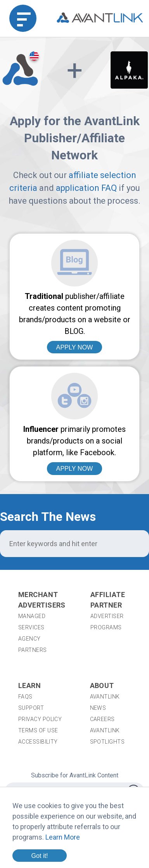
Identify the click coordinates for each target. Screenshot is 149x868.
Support (31, 708)
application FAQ (86, 188)
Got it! (39, 856)
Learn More (63, 837)
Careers (102, 719)
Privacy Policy (40, 719)
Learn (29, 685)
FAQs (25, 697)
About (102, 685)
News (98, 708)
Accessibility (38, 742)
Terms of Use (38, 730)
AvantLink (105, 697)
